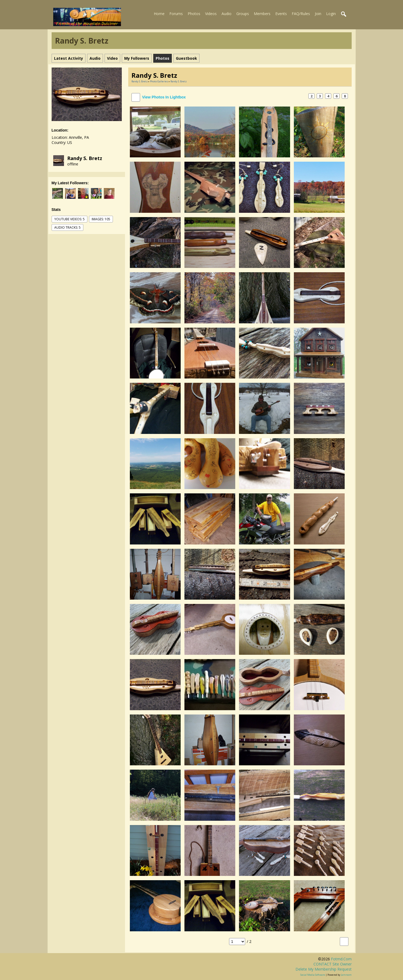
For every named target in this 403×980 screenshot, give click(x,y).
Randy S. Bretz (85, 158)
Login (331, 14)
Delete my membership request (324, 969)
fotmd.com (341, 959)
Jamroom (346, 975)
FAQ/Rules (301, 14)
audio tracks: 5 (67, 227)
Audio (227, 14)
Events (281, 14)
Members (262, 14)
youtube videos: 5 (69, 219)
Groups (243, 14)
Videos (211, 14)
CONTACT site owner (333, 964)
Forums (176, 14)
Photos (194, 14)
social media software (313, 975)
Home (159, 14)
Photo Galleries (159, 81)
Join (318, 14)
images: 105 (101, 219)
